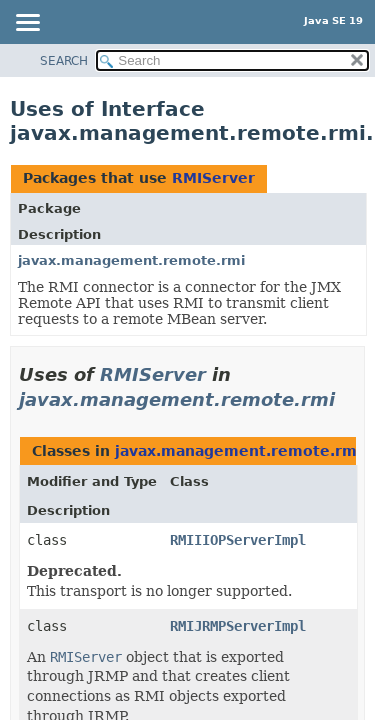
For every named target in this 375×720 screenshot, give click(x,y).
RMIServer (213, 178)
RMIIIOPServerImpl (238, 540)
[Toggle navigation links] (27, 24)
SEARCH (64, 61)
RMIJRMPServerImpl (238, 626)
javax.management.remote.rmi (131, 260)
